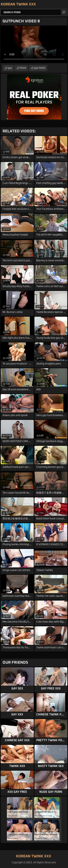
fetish (23, 68)
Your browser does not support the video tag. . (34, 45)
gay (10, 68)
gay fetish (40, 68)
